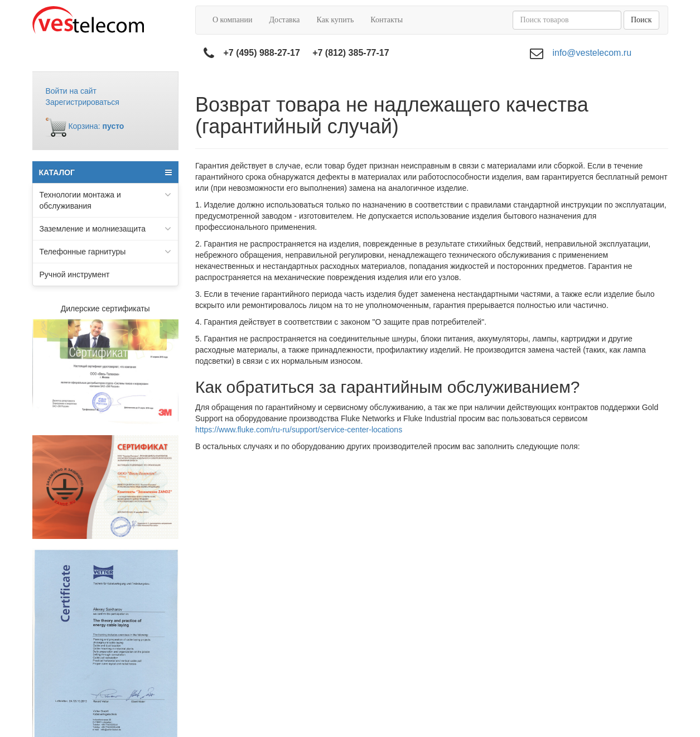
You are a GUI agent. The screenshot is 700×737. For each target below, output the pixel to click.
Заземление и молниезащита (106, 229)
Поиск (641, 20)
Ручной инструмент (75, 274)
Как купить (335, 20)
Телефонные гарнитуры (106, 252)
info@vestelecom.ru (592, 53)
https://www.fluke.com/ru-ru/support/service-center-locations (299, 430)
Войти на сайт (71, 91)
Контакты (387, 20)
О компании (232, 20)
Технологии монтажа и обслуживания (106, 200)
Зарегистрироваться (83, 102)
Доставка (284, 20)
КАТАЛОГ (106, 172)
